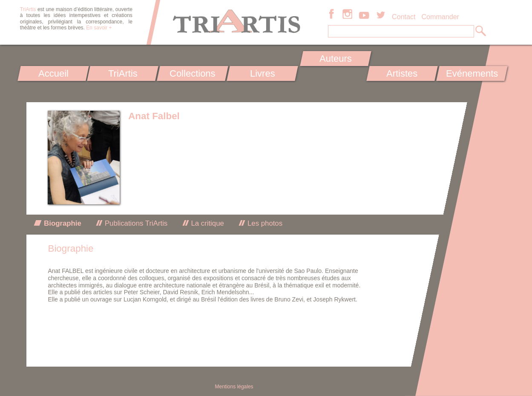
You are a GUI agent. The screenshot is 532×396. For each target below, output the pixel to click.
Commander (440, 17)
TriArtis (123, 73)
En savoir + (99, 28)
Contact (404, 17)
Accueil (53, 73)
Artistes (402, 73)
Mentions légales (234, 387)
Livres (263, 73)
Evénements (472, 73)
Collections (193, 73)
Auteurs (336, 59)
